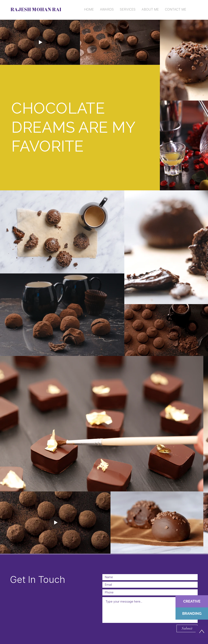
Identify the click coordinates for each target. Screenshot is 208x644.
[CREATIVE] (192, 601)
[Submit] (187, 628)
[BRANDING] (192, 614)
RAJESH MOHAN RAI (36, 10)
